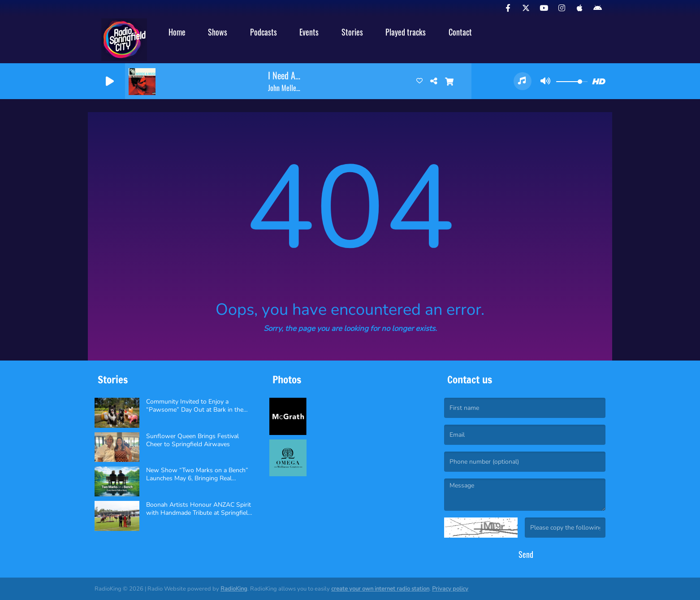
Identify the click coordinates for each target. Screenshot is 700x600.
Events (309, 32)
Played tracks (406, 32)
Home (177, 32)
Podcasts (264, 32)
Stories (352, 32)
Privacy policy (450, 589)
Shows (218, 32)
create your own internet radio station (380, 589)
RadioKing (234, 589)
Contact (460, 32)
